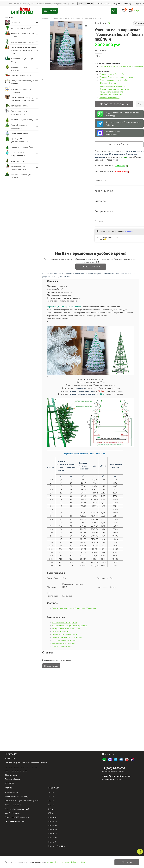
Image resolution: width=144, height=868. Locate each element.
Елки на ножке (18, 161)
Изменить (129, 231)
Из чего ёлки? (11, 758)
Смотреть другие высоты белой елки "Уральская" (122, 66)
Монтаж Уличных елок (21, 75)
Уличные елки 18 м (93, 18)
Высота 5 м (53, 825)
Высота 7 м (53, 834)
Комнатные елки (12, 792)
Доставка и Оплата (12, 779)
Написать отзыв (51, 666)
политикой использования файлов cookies (66, 862)
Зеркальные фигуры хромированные (20, 113)
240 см (51, 809)
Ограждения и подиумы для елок (114, 89)
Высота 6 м (53, 830)
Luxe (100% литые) (13, 813)
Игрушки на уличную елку (111, 95)
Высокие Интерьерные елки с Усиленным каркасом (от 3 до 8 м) (24, 50)
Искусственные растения (22, 42)
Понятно (127, 862)
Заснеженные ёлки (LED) (15, 821)
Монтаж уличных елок (110, 98)
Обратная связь (11, 775)
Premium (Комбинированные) (17, 809)
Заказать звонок (86, 4)
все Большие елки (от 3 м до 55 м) (23, 176)
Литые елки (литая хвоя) (22, 119)
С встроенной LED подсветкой (17, 817)
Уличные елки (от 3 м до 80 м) (67, 18)
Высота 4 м (53, 821)
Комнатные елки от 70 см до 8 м (22, 35)
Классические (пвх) (13, 805)
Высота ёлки (100, 50)
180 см (51, 801)
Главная (46, 18)
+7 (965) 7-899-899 (114, 768)
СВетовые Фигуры (108, 83)
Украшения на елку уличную (20, 68)
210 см (51, 805)
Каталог (50, 11)
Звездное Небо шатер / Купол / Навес (25, 82)
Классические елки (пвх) (22, 147)
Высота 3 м (53, 817)
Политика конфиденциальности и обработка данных (26, 763)
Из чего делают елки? (21, 28)
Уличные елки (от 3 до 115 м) (17, 797)
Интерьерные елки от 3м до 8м (114, 80)
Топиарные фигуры (20, 106)
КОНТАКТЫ (16, 23)
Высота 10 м (53, 842)
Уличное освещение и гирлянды (21, 91)
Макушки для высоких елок (112, 92)
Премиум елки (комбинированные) (20, 140)
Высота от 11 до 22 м (57, 846)
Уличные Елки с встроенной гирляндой (117, 77)
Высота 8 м (53, 838)
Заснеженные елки (20, 133)
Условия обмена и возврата (16, 771)
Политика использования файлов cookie (21, 767)
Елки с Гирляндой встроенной (19, 126)
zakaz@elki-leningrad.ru (116, 776)
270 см (51, 813)
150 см (51, 797)
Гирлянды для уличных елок (112, 86)
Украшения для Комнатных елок (18, 168)
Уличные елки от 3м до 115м (112, 74)
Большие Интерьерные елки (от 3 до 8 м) (22, 801)
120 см (51, 792)
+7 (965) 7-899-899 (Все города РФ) (114, 4)
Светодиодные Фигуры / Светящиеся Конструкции (23, 99)
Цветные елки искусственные (18, 154)
